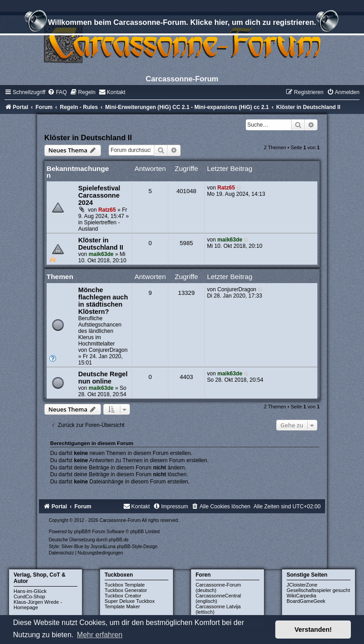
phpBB (81, 532)
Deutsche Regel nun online (103, 378)
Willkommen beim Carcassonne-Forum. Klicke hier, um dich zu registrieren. (182, 24)
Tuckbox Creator (123, 596)
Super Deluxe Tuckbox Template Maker (130, 604)
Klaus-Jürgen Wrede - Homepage (38, 605)
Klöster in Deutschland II (88, 137)
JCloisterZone (302, 585)
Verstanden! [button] (313, 630)
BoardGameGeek (306, 601)
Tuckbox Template (125, 585)
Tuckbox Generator (126, 590)
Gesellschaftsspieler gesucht (318, 590)
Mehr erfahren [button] (100, 635)
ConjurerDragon (108, 350)
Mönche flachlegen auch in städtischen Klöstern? (103, 301)
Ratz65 (107, 210)
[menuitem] (57, 92)
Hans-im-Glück (30, 591)
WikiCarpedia (301, 596)
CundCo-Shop (29, 597)
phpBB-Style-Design (137, 547)
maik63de (101, 254)
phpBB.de (119, 540)
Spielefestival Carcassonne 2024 (99, 195)
